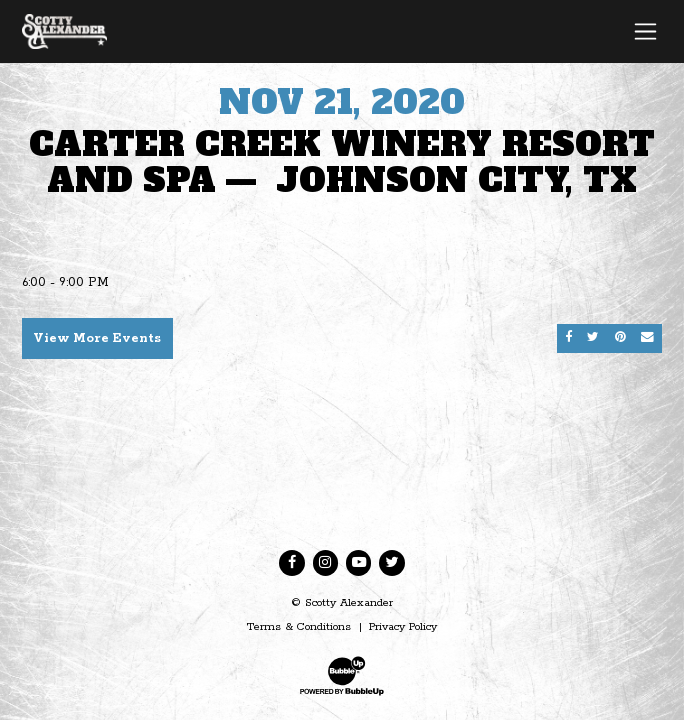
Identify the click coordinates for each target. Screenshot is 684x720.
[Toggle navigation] (645, 31)
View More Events (97, 338)
